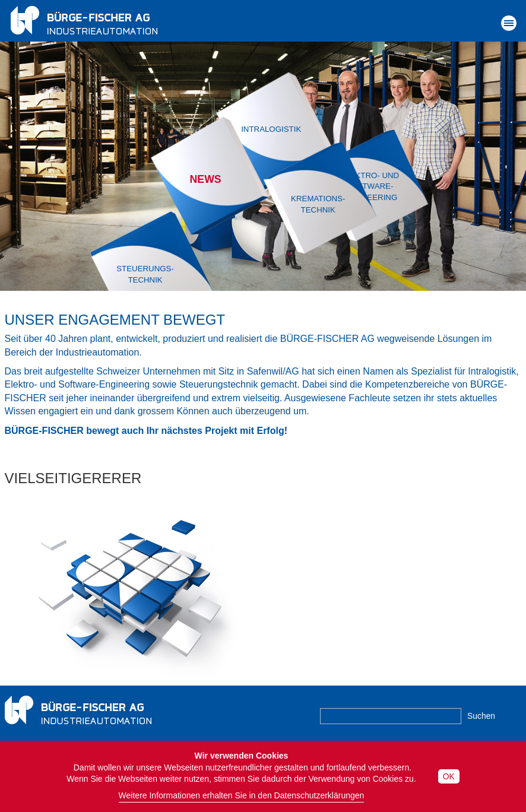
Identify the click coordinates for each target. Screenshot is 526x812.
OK (449, 776)
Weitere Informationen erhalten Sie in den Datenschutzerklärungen (242, 795)
